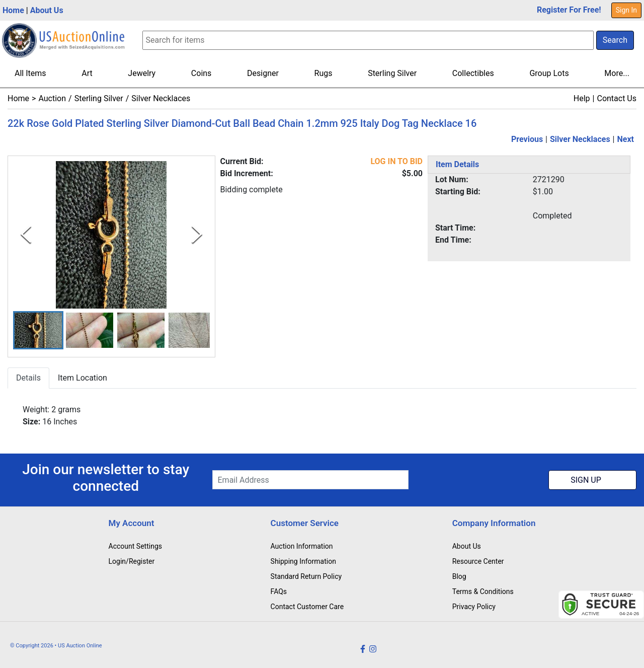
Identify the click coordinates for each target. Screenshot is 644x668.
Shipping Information (303, 561)
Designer (263, 73)
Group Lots (549, 73)
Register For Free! (569, 10)
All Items (30, 73)
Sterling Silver (392, 73)
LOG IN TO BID (396, 161)
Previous (527, 139)
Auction (52, 98)
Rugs (324, 73)
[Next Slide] (197, 235)
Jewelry (142, 73)
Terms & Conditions (483, 591)
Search (615, 40)
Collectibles (473, 73)
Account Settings (135, 546)
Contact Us (617, 98)
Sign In (626, 10)
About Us (47, 10)
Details (28, 378)
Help (582, 98)
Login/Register (132, 561)
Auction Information (302, 546)
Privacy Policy (474, 607)
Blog (459, 576)
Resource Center (478, 561)
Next (626, 139)
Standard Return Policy (306, 576)
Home (13, 10)
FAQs (279, 591)
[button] (38, 330)
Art (87, 73)
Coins (202, 73)
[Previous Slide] (26, 235)
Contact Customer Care (307, 607)
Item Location (83, 378)
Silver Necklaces (161, 98)
